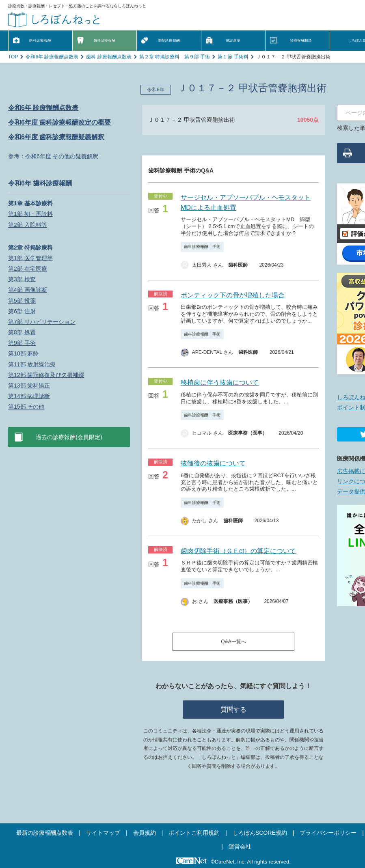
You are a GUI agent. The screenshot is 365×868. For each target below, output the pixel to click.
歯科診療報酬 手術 (202, 247)
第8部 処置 (22, 332)
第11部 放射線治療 (32, 364)
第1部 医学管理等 (30, 258)
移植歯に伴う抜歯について (220, 382)
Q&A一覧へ (233, 642)
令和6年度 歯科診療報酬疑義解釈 (56, 137)
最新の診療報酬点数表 (45, 833)
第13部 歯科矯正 (29, 386)
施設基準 (233, 40)
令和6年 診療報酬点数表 (52, 57)
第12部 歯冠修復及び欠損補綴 (46, 375)
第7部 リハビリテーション (42, 322)
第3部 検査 (22, 279)
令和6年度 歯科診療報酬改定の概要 (59, 122)
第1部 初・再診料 (30, 214)
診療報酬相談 (301, 40)
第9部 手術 (22, 343)
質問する (233, 710)
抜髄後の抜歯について (213, 463)
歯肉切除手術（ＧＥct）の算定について (238, 551)
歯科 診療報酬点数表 (109, 57)
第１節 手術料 (233, 57)
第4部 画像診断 (28, 290)
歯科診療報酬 (104, 40)
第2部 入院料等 (28, 225)
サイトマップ (103, 833)
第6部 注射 (22, 311)
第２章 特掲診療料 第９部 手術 (175, 57)
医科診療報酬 (40, 40)
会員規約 (145, 833)
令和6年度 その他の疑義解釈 (62, 156)
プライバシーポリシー (328, 833)
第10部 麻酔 (23, 353)
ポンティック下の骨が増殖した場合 (233, 295)
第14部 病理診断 (29, 396)
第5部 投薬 (22, 301)
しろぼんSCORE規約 (260, 833)
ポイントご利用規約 (194, 833)
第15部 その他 (26, 407)
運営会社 (240, 846)
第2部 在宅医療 (28, 269)
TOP (13, 57)
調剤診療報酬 (169, 40)
